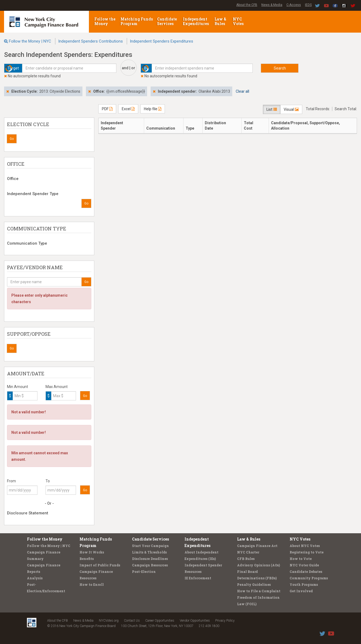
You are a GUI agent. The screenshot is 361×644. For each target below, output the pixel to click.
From (11, 481)
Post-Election (144, 572)
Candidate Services (167, 21)
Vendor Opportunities (195, 621)
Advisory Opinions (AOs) (258, 565)
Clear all (242, 91)
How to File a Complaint (259, 591)
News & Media (272, 5)
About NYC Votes (305, 546)
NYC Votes (239, 21)
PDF (107, 109)
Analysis (35, 578)
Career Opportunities (160, 621)
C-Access (294, 5)
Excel (128, 109)
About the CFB (247, 5)
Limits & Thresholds (149, 552)
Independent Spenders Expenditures (162, 41)
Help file (153, 109)
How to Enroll (92, 584)
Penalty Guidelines (254, 584)
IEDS (308, 5)
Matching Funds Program (137, 21)
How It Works (92, 552)
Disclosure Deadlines (150, 559)
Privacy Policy (225, 621)
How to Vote (301, 559)
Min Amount (18, 387)
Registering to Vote (307, 552)
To (48, 481)
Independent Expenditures (196, 21)
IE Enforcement (198, 578)
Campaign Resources (150, 565)
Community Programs (309, 578)
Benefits (87, 559)
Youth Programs (304, 584)
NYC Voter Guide (304, 565)
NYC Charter (248, 552)
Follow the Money (105, 21)
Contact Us (132, 621)
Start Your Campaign (150, 546)
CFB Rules (246, 559)
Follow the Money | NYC (30, 41)
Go (12, 139)
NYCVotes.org (109, 621)
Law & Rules (220, 21)
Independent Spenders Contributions (91, 41)
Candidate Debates (306, 572)
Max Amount (57, 387)
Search (280, 68)
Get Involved (301, 591)
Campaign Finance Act (257, 546)
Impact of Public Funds (100, 565)
